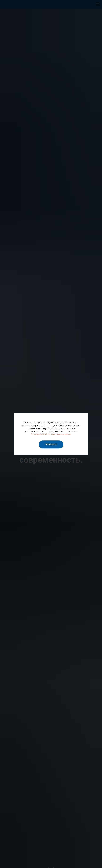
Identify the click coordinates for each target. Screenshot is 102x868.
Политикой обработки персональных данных (51, 434)
